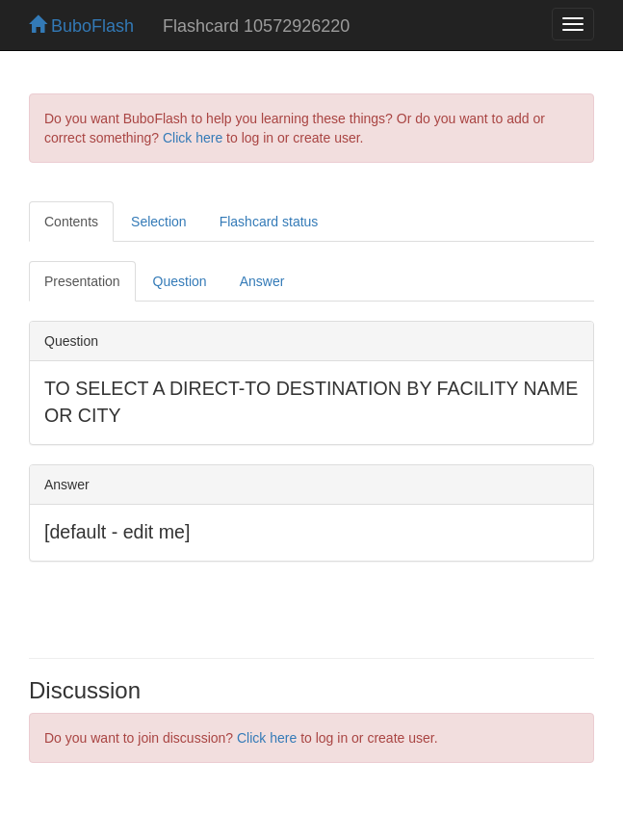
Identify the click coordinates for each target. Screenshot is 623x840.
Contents (71, 222)
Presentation (82, 281)
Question (180, 281)
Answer (262, 281)
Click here (193, 138)
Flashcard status (269, 222)
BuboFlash (81, 26)
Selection (159, 222)
